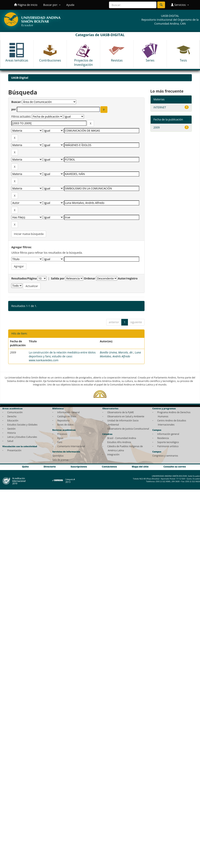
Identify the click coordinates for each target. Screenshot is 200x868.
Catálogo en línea (67, 416)
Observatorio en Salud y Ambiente (126, 416)
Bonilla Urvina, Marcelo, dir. (117, 352)
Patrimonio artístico (168, 446)
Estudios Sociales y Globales (22, 425)
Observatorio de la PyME (121, 412)
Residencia (163, 438)
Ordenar (90, 278)
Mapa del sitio (140, 467)
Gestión (11, 429)
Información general (168, 434)
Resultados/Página (24, 278)
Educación (13, 420)
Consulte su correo (175, 467)
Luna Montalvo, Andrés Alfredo (120, 354)
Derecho (12, 416)
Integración (113, 454)
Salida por (58, 278)
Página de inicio (26, 5)
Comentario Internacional (71, 446)
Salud (10, 441)
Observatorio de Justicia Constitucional (128, 429)
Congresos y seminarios (165, 456)
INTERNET (160, 107)
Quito (25, 467)
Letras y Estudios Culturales (22, 437)
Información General (68, 412)
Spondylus (58, 456)
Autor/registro (128, 278)
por (14, 109)
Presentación (14, 450)
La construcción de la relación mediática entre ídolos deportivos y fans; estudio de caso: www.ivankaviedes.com (62, 356)
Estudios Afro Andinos (119, 442)
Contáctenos (109, 467)
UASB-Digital (20, 78)
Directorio (50, 467)
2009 (157, 127)
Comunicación (15, 412)
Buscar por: (52, 5)
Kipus (60, 438)
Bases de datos (65, 425)
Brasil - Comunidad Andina (122, 438)
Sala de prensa (60, 460)
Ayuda (70, 5)
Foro (60, 442)
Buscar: (16, 102)
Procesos (62, 434)
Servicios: (180, 5)
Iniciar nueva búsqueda (29, 234)
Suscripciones (79, 467)
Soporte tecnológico (168, 442)
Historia (11, 433)
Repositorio (63, 420)
